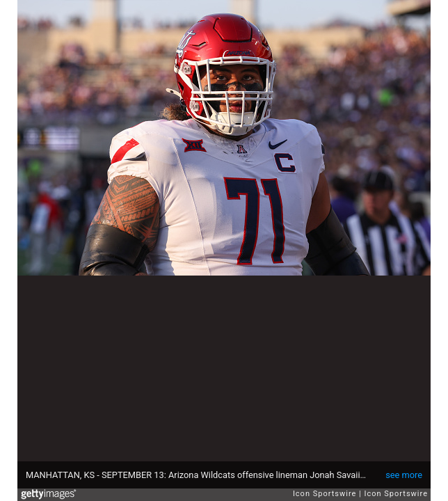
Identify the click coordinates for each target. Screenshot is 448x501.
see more (404, 475)
